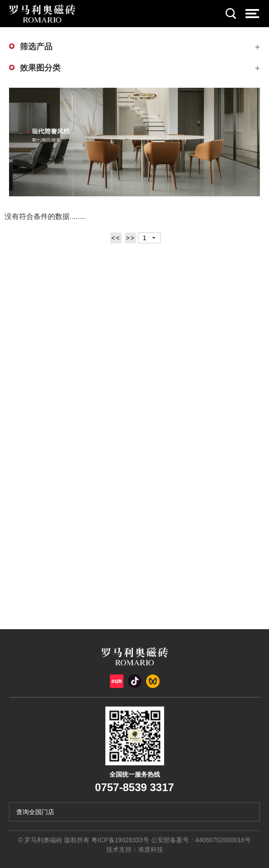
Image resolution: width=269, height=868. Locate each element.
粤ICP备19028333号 (120, 840)
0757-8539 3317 (134, 787)
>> (131, 238)
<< (116, 238)
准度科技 (151, 849)
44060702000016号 (223, 840)
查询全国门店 (35, 812)
